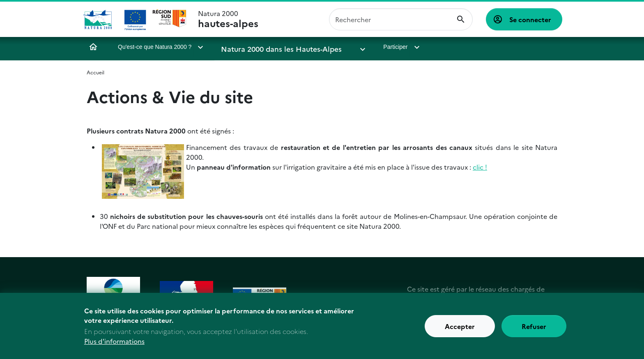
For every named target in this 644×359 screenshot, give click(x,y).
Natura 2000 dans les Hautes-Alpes (269, 47)
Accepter (460, 328)
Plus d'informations (114, 343)
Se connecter (530, 19)
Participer (359, 47)
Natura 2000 (228, 19)
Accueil (93, 47)
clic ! (480, 167)
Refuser (534, 328)
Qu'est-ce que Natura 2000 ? (155, 47)
